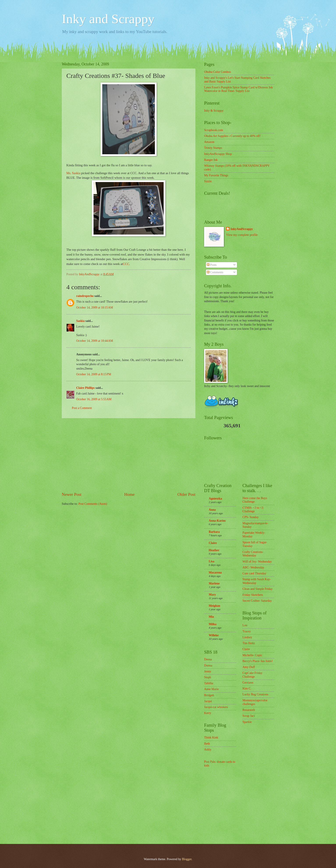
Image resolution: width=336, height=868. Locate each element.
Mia (211, 617)
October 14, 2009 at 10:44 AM (95, 341)
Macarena (215, 573)
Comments (215, 272)
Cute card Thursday (254, 573)
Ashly (208, 750)
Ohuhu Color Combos (218, 72)
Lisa (211, 561)
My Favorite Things (216, 175)
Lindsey (247, 637)
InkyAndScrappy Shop (218, 154)
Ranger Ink (211, 160)
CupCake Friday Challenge (252, 675)
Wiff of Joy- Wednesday (257, 562)
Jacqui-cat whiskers (216, 707)
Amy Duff (249, 667)
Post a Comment (82, 408)
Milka (213, 624)
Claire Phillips (85, 388)
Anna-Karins (217, 521)
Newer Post (72, 494)
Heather (214, 550)
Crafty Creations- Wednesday (253, 554)
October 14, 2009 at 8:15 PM (94, 374)
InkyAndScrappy (242, 229)
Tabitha (209, 683)
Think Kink (211, 737)
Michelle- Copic (252, 655)
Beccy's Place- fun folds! (258, 661)
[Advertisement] (129, 455)
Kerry (208, 713)
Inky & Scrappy (214, 111)
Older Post (186, 494)
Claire (213, 543)
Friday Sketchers (253, 595)
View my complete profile (242, 235)
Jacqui (208, 701)
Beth (207, 744)
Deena (208, 659)
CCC (126, 264)
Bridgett (209, 695)
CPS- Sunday (251, 517)
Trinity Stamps (213, 148)
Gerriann (248, 683)
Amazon (209, 142)
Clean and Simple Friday (258, 589)
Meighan (214, 606)
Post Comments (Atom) (93, 504)
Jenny (208, 671)
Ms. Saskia (73, 173)
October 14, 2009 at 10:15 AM (95, 308)
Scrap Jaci (249, 716)
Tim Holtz (249, 643)
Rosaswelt (249, 710)
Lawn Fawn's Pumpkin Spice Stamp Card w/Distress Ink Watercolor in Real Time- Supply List (238, 89)
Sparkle (247, 722)
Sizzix (208, 181)
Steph (208, 677)
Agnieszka (215, 499)
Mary (212, 595)
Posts (212, 265)
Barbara (214, 532)
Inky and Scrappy (108, 19)
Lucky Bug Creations (255, 694)
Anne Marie (211, 689)
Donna (208, 665)
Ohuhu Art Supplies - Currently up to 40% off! (232, 136)
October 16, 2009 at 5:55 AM (94, 399)
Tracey (247, 631)
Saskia (80, 321)
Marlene (214, 583)
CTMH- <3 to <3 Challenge (253, 510)
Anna (212, 510)
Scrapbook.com (214, 130)
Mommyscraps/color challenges (255, 702)
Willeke (214, 635)
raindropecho (85, 296)
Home (129, 494)
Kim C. (247, 688)
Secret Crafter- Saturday (257, 601)
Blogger (187, 859)
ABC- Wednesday (253, 567)
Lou (245, 625)
